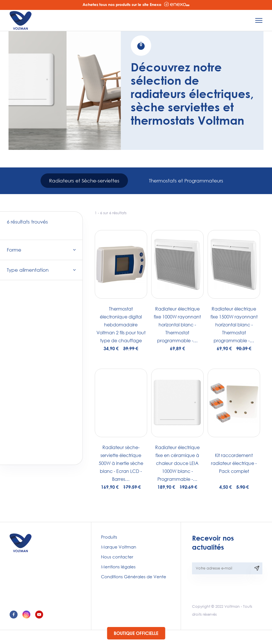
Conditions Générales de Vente (134, 577)
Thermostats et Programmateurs (186, 181)
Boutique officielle (136, 633)
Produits (109, 537)
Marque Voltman (119, 547)
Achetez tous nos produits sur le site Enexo (136, 4)
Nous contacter (117, 557)
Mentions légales (118, 567)
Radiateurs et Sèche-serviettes (84, 181)
